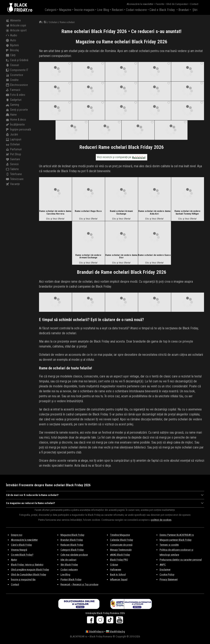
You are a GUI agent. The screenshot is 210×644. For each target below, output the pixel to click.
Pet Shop (14, 154)
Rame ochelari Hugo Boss (88, 211)
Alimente (13, 21)
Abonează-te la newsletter (140, 4)
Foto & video (16, 95)
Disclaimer (165, 570)
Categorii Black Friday (72, 550)
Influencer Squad (119, 579)
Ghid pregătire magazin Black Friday (30, 570)
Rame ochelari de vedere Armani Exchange (88, 257)
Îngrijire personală (18, 130)
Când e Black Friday (162, 10)
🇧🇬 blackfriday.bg (115, 632)
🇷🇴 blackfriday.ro (94, 632)
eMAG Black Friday (120, 555)
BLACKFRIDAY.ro (23, 7)
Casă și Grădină (17, 60)
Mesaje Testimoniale (121, 550)
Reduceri (117, 10)
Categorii (51, 10)
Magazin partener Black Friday (176, 540)
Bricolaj (12, 50)
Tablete (12, 169)
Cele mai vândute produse (74, 555)
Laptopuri (14, 140)
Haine (11, 115)
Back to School (118, 575)
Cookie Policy (167, 575)
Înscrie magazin (84, 10)
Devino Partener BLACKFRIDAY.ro (177, 535)
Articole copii (16, 26)
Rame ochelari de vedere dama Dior (121, 257)
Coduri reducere (136, 10)
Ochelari (13, 145)
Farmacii (13, 90)
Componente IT (17, 70)
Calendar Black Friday (122, 540)
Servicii (12, 164)
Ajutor (14, 560)
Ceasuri (12, 65)
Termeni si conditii (169, 545)
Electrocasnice (17, 85)
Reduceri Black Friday (72, 545)
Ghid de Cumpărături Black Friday (28, 575)
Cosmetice (15, 75)
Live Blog (103, 10)
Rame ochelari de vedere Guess (154, 255)
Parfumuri (14, 149)
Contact (194, 4)
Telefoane (14, 174)
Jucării (12, 135)
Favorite (160, 4)
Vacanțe (13, 184)
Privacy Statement (169, 579)
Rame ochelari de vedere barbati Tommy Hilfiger (187, 213)
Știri (195, 10)
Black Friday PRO (119, 560)
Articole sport (16, 31)
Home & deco (16, 120)
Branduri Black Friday (72, 540)
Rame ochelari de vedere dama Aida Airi (154, 213)
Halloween (116, 570)
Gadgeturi (14, 100)
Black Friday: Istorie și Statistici (27, 565)
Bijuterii (12, 45)
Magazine (65, 10)
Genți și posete (17, 110)
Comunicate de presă (121, 545)
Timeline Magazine (120, 535)
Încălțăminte (15, 125)
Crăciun (114, 565)
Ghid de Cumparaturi (177, 4)
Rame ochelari (67, 22)
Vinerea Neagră (19, 550)
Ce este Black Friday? (22, 555)
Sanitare (13, 159)
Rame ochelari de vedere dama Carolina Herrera (55, 213)
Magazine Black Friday (72, 535)
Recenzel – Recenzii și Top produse (79, 584)
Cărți (11, 55)
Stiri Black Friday (69, 565)
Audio (12, 36)
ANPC (163, 565)
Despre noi (17, 535)
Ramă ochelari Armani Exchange (121, 213)
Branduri (184, 10)
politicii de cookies (161, 520)
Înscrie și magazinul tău (23, 579)
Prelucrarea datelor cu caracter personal (181, 560)
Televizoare (15, 179)
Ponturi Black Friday (71, 579)
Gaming (12, 105)
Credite (12, 80)
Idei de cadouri (68, 560)
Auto (11, 40)
